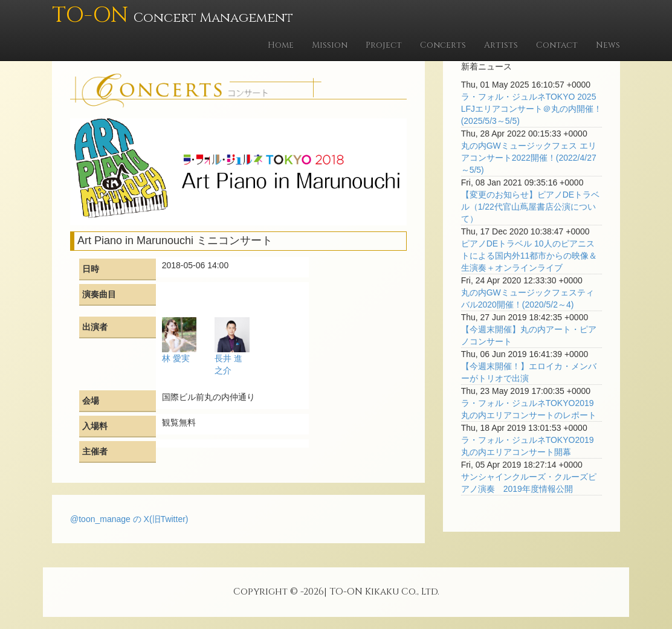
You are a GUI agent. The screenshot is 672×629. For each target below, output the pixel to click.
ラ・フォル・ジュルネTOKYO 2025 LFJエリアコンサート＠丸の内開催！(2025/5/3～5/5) (531, 109)
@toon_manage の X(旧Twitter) (129, 519)
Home (281, 45)
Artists (501, 45)
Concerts (443, 45)
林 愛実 (176, 358)
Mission (330, 45)
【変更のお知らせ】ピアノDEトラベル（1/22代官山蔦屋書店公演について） (530, 207)
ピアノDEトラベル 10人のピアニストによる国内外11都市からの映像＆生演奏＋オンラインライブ (529, 256)
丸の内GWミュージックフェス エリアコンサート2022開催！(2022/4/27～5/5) (529, 158)
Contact (557, 45)
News (608, 45)
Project (384, 45)
